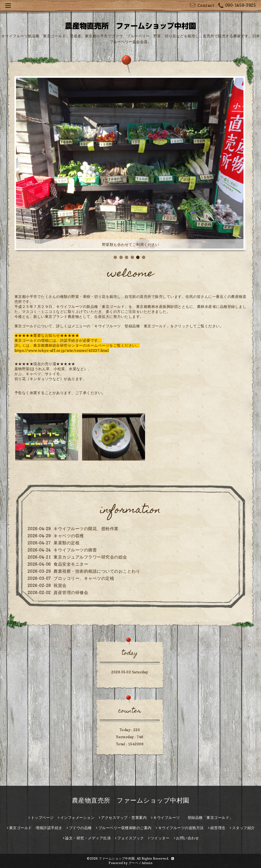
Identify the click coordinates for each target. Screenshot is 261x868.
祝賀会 (60, 585)
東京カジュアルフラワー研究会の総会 (90, 557)
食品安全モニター (71, 564)
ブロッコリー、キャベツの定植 (84, 578)
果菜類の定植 (66, 543)
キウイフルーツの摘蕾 (75, 550)
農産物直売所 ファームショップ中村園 (131, 800)
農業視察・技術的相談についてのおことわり (97, 571)
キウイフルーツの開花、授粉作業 (86, 529)
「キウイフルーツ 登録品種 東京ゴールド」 (130, 326)
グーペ (134, 863)
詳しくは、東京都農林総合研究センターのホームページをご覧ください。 (77, 345)
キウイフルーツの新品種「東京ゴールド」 (92, 306)
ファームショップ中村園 (117, 858)
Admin (147, 863)
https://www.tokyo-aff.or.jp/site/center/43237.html (62, 350)
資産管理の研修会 (71, 592)
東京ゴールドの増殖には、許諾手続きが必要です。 (58, 340)
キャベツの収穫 (69, 536)
